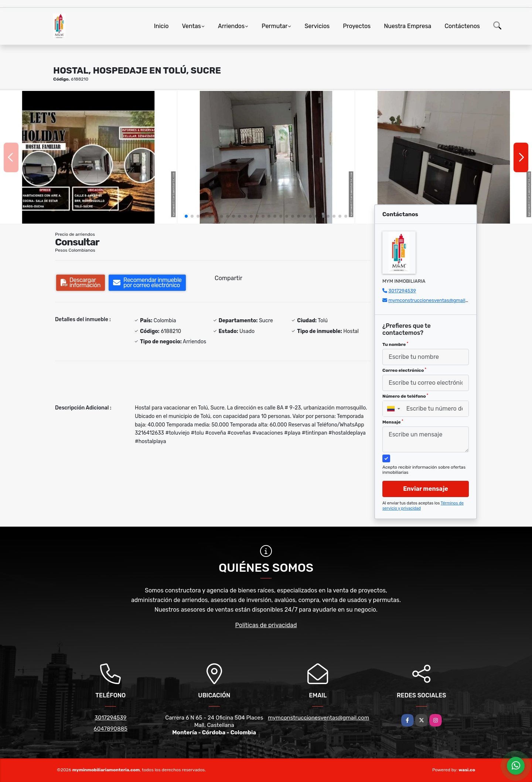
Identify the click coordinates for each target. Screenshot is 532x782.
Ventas (191, 26)
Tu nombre (395, 344)
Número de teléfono (405, 396)
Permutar (274, 26)
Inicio (161, 26)
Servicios (317, 26)
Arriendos (231, 26)
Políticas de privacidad (266, 625)
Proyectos (357, 26)
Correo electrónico (404, 370)
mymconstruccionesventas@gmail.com (432, 300)
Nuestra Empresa (407, 26)
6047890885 (111, 729)
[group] (88, 157)
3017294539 (402, 291)
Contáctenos (462, 26)
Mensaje (393, 422)
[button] (186, 216)
